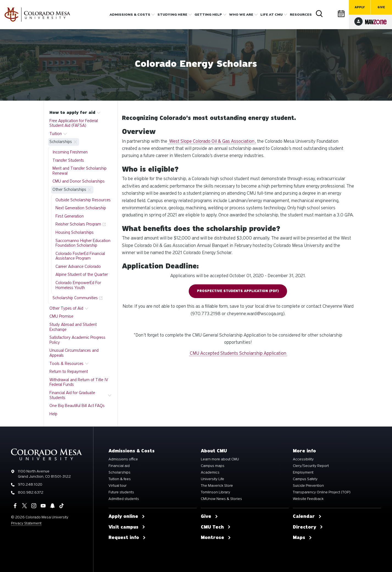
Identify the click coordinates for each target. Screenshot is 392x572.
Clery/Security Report (311, 466)
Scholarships (119, 472)
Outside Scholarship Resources (83, 200)
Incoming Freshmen (70, 152)
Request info (127, 538)
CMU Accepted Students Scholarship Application (238, 353)
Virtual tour (118, 486)
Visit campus (127, 527)
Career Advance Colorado (78, 266)
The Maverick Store (217, 486)
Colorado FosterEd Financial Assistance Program (80, 256)
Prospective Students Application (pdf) (238, 291)
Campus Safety (305, 479)
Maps (302, 538)
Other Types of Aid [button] (66, 308)
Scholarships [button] (61, 142)
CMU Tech (216, 527)
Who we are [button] (241, 15)
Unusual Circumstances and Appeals (74, 353)
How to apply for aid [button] (72, 112)
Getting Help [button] (208, 15)
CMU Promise (61, 316)
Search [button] (319, 14)
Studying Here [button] (172, 15)
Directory (330, 14)
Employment (303, 472)
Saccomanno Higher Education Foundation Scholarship (83, 243)
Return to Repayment (69, 372)
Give (381, 7)
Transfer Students (68, 160)
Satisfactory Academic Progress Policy (77, 340)
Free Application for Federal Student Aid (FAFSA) (74, 123)
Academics (210, 472)
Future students (121, 492)
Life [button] (272, 15)
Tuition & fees (120, 479)
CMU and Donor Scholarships (79, 181)
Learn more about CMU (220, 459)
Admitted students (124, 499)
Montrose (216, 538)
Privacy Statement (26, 523)
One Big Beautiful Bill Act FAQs (77, 406)
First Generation (70, 216)
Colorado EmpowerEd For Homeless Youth (78, 285)
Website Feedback (308, 499)
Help (53, 414)
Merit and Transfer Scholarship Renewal (80, 171)
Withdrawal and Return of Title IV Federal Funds (79, 382)
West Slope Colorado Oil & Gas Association (212, 141)
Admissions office (123, 459)
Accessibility (303, 459)
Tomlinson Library (216, 492)
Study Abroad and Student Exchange (73, 327)
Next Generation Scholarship (81, 208)
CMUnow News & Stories (221, 499)
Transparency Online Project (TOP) (322, 492)
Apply (360, 7)
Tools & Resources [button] (66, 364)
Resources (301, 15)
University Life (212, 479)
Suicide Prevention (308, 486)
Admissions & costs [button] (130, 15)
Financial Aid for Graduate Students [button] (72, 395)
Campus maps (213, 466)
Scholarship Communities (75, 298)
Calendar (341, 14)
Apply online (127, 516)
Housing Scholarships (75, 232)
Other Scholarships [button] (69, 189)
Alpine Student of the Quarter (82, 274)
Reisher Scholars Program (78, 224)
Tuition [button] (56, 134)
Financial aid (119, 466)
